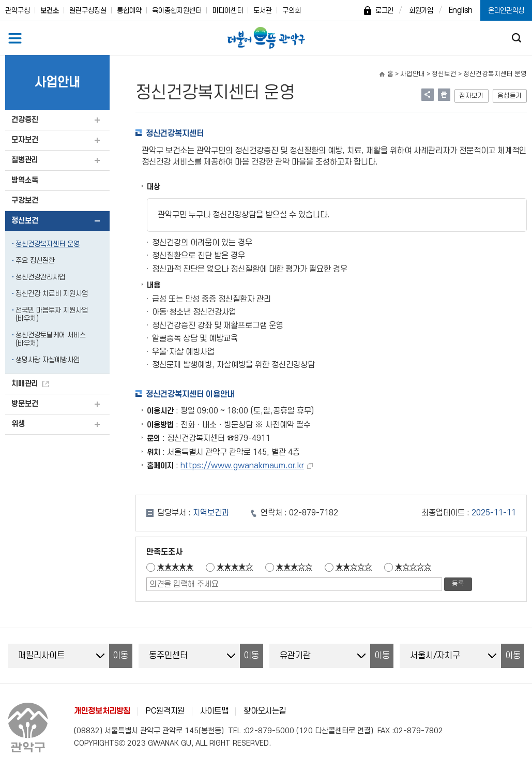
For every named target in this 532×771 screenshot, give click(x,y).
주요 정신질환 (35, 261)
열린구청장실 (88, 11)
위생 (18, 424)
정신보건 (25, 221)
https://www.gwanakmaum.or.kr (242, 466)
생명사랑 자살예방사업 (48, 360)
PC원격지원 (165, 711)
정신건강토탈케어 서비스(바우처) (51, 339)
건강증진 (25, 120)
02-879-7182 (314, 513)
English (461, 10)
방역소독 (25, 180)
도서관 (263, 11)
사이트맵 (214, 711)
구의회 (292, 11)
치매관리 (25, 384)
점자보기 (472, 96)
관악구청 (18, 11)
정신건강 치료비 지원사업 (52, 294)
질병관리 (25, 160)
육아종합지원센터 (177, 11)
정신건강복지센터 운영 (48, 244)
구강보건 (25, 201)
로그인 (384, 11)
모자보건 (25, 140)
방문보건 (25, 404)
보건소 (50, 11)
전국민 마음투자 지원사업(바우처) (52, 314)
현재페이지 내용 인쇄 (444, 95)
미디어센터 (227, 11)
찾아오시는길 (265, 711)
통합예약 (129, 11)
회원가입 (421, 11)
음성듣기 (510, 96)
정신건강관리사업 (40, 277)
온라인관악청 (506, 11)
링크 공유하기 (428, 95)
